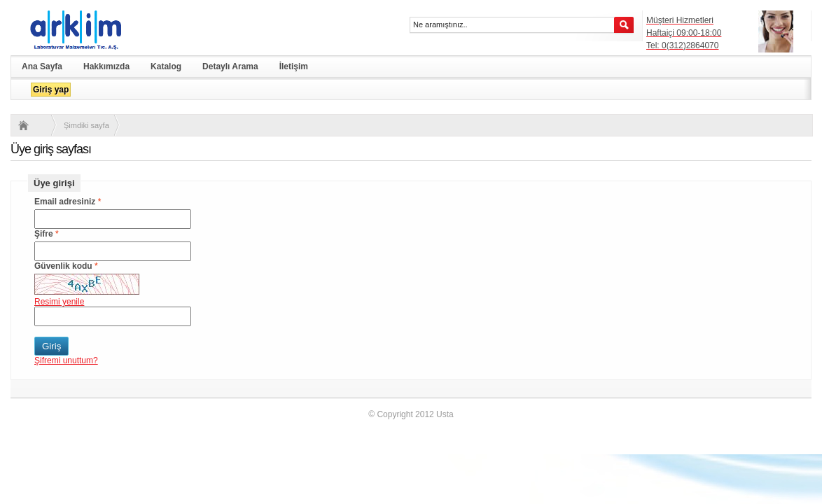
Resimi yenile (59, 302)
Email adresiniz (65, 202)
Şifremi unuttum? (66, 360)
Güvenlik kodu (63, 266)
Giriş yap (51, 90)
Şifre (44, 234)
